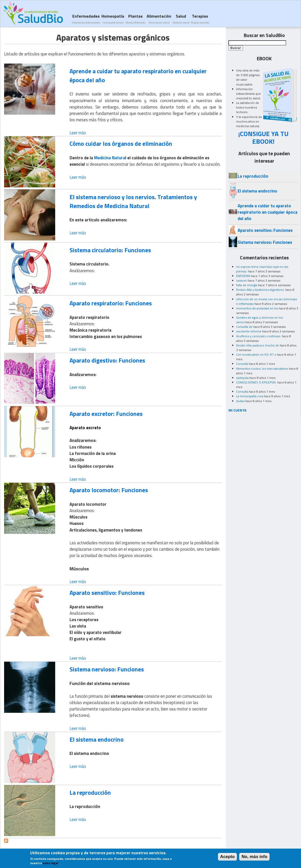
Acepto (228, 857)
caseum (242, 280)
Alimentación (159, 19)
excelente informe (249, 331)
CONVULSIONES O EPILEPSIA (256, 382)
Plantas (135, 19)
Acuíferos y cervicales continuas (259, 336)
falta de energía (247, 285)
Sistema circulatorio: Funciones (110, 250)
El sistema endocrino (97, 739)
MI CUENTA (238, 410)
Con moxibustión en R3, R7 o (256, 354)
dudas (240, 401)
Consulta (242, 364)
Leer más (78, 133)
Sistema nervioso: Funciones (107, 669)
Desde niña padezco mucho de (258, 345)
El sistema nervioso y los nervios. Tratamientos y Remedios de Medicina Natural (133, 201)
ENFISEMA (243, 276)
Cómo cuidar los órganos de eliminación (121, 143)
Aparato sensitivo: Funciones (107, 593)
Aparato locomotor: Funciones (109, 490)
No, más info (254, 857)
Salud (181, 19)
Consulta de (244, 327)
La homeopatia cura (250, 396)
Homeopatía (113, 19)
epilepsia (242, 378)
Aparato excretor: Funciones (106, 414)
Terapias (200, 19)
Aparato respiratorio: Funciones (111, 303)
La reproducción (90, 792)
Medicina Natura (110, 158)
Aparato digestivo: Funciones (107, 360)
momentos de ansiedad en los (257, 308)
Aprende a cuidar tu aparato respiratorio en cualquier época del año (138, 75)
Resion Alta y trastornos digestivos (260, 290)
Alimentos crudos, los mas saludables (262, 369)
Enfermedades (86, 19)
